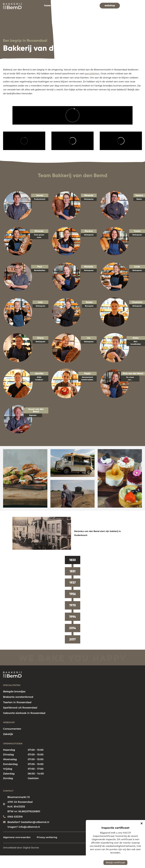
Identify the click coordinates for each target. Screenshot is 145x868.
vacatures (91, 5)
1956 (73, 594)
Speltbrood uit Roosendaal (20, 708)
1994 (72, 617)
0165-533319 (15, 817)
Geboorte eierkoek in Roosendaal (24, 713)
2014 (72, 628)
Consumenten (12, 729)
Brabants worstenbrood (18, 697)
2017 (72, 639)
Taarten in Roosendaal (17, 702)
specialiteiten (62, 5)
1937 (73, 583)
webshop (110, 5)
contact (132, 5)
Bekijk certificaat (115, 863)
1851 (72, 571)
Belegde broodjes (14, 691)
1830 (72, 560)
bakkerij (77, 5)
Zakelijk (8, 734)
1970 (73, 605)
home (47, 5)
